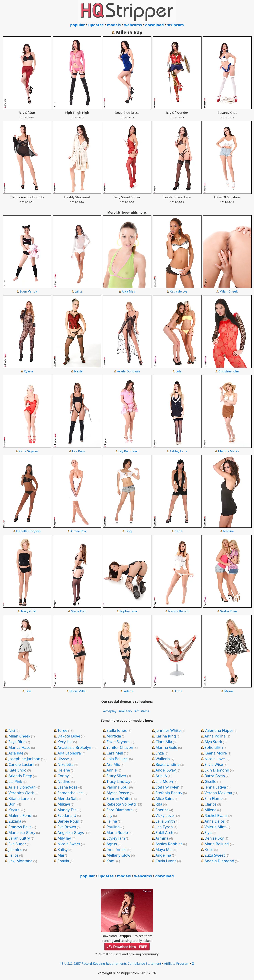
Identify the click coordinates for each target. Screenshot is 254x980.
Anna (179, 691)
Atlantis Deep (20, 776)
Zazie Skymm (28, 451)
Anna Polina (215, 736)
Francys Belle (20, 827)
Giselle (210, 781)
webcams (133, 25)
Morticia (114, 736)
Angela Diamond (219, 861)
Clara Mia (164, 742)
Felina (112, 821)
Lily (109, 815)
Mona (228, 691)
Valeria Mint (215, 827)
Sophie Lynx (129, 611)
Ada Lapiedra (69, 753)
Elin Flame (213, 798)
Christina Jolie (229, 371)
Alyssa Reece (118, 793)
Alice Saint (165, 798)
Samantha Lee (70, 793)
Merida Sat (67, 798)
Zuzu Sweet (215, 855)
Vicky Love (165, 815)
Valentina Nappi (219, 730)
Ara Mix (113, 764)
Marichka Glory (22, 832)
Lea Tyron (164, 827)
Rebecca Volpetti (121, 804)
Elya (208, 832)
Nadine (229, 531)
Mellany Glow (118, 855)
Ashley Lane (178, 451)
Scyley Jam (116, 838)
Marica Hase (19, 747)
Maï (61, 855)
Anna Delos (215, 821)
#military (126, 711)
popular (78, 25)
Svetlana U (67, 815)
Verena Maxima (218, 793)
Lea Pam (78, 451)
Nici (12, 730)
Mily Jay (64, 838)
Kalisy (63, 849)
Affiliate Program (177, 963)
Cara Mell (115, 753)
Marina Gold (166, 747)
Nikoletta (66, 764)
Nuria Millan (78, 691)
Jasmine (15, 849)
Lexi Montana (20, 861)
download (155, 25)
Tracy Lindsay (118, 781)
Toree (62, 730)
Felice (13, 855)
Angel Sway (166, 770)
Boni (12, 804)
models (114, 25)
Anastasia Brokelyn (74, 747)
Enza (160, 753)
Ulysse (63, 759)
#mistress (142, 711)
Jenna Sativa (215, 787)
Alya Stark (213, 742)
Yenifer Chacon (120, 747)
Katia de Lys (178, 291)
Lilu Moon (164, 781)
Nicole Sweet (69, 844)
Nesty (78, 371)
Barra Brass (215, 776)
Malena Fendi (20, 815)
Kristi (209, 849)
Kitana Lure (18, 798)
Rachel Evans (216, 815)
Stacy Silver (117, 776)
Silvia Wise (214, 764)
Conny (63, 776)
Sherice (162, 810)
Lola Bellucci (117, 759)
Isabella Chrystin (28, 531)
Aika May (129, 291)
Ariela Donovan (128, 371)
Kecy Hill (65, 742)
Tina (28, 691)
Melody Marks (228, 451)
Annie (112, 770)
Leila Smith (165, 821)
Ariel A (161, 776)
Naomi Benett (179, 611)
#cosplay (110, 711)
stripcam (175, 25)
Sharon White (118, 798)
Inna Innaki (117, 849)
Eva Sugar (17, 844)
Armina (162, 838)
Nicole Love (215, 759)
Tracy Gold (28, 611)
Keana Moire (216, 753)
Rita (159, 804)
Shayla (63, 861)
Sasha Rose (228, 611)
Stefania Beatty (169, 793)
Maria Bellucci (217, 844)
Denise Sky (214, 838)
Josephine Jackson (24, 759)
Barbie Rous (68, 821)
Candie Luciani (21, 764)
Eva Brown (67, 827)
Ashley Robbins (169, 844)
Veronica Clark (21, 793)
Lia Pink (15, 781)
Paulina (113, 827)
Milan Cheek (229, 291)
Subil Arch (164, 832)
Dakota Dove (69, 736)
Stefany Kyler (167, 787)
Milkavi (64, 804)
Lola (178, 371)
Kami (111, 861)
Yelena (128, 691)
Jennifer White (168, 730)
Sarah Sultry (19, 838)
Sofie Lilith (214, 747)
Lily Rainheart (128, 451)
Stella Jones (117, 730)
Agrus (112, 844)
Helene (64, 770)
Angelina (163, 855)
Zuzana (15, 821)
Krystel (15, 810)
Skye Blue (17, 742)
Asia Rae (16, 753)
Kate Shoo (17, 770)
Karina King (166, 736)
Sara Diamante (120, 810)
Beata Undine (167, 764)
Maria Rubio (117, 832)
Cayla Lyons (166, 861)
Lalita (78, 291)
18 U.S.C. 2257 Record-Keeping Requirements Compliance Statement (111, 963)
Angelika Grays (71, 832)
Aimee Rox (78, 531)
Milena (210, 810)
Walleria (163, 759)
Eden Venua (28, 291)
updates (96, 25)
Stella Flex (78, 611)
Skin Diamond (217, 770)
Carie (179, 531)
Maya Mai (164, 849)
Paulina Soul (117, 787)
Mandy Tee (67, 810)
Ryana (28, 371)
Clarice (210, 804)
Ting (129, 531)
